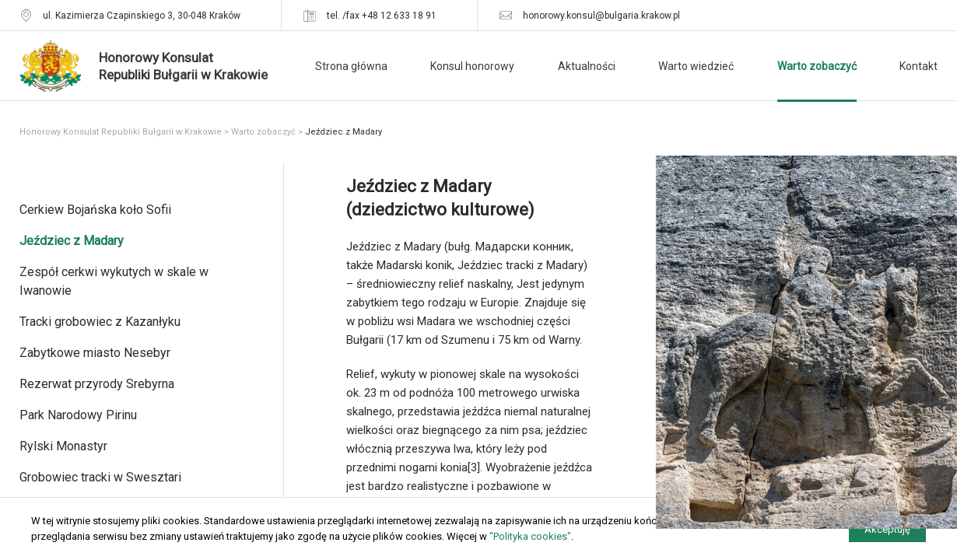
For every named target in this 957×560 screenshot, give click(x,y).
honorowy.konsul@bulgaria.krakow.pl (601, 16)
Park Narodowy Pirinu (78, 415)
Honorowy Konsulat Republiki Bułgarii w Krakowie (121, 132)
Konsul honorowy (472, 66)
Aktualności (587, 66)
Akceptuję (887, 529)
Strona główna (351, 66)
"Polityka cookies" (530, 536)
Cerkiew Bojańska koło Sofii (95, 210)
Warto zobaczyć (817, 66)
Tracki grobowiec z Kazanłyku (100, 322)
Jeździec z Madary (72, 241)
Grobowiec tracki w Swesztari (100, 477)
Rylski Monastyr (63, 446)
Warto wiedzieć (696, 66)
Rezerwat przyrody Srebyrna (97, 384)
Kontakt (918, 66)
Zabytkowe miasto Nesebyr (95, 353)
